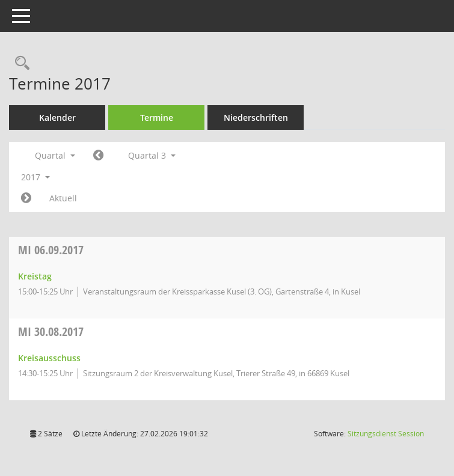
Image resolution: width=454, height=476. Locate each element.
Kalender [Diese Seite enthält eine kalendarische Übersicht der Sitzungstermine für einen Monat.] (57, 117)
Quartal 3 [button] (152, 155)
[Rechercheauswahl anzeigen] (19, 63)
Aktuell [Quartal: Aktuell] (63, 198)
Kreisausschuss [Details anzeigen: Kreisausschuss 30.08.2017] (49, 358)
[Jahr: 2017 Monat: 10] (26, 198)
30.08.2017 (51, 331)
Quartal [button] (55, 155)
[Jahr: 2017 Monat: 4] (98, 156)
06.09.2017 (51, 250)
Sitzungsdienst (386, 434)
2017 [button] (35, 177)
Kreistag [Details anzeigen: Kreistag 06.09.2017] (35, 276)
